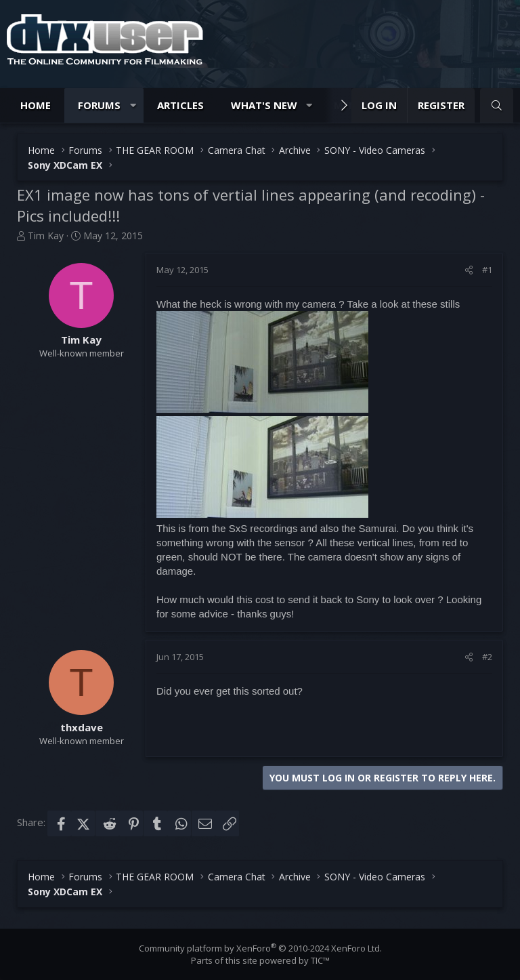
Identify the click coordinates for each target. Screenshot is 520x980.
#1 (487, 270)
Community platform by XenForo (260, 948)
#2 (487, 657)
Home (36, 105)
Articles (180, 105)
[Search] (497, 105)
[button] (133, 105)
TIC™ (320, 960)
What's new (264, 105)
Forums (99, 105)
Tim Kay (46, 236)
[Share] (469, 270)
